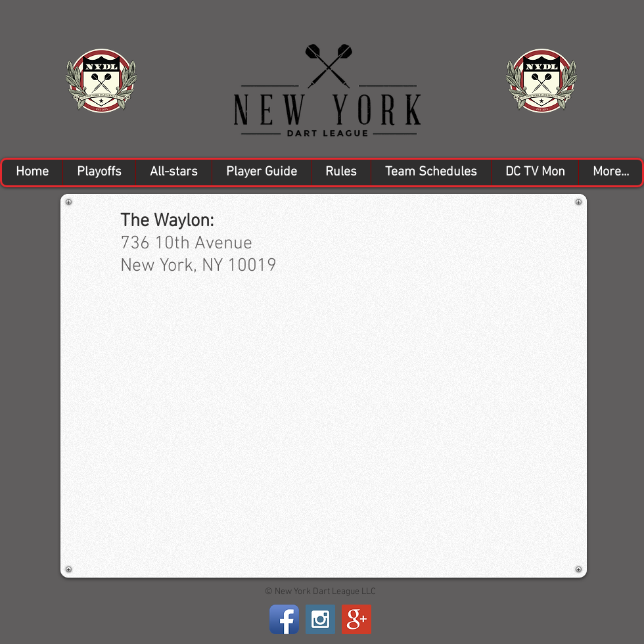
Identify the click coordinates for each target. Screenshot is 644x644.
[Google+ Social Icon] (356, 619)
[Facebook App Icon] (284, 619)
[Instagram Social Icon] (320, 619)
